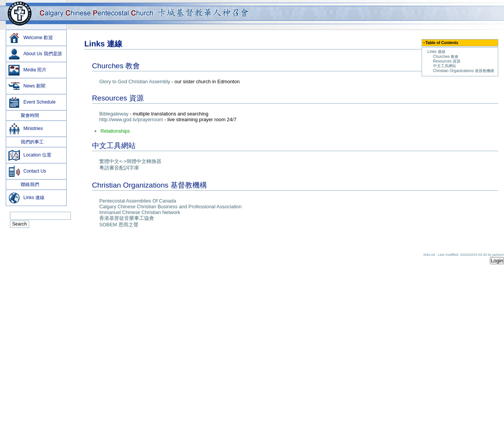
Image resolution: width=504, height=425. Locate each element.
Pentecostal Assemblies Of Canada (138, 201)
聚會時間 (24, 115)
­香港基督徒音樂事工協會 (127, 218)
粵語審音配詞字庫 (119, 168)
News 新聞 (27, 86)
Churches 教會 (446, 57)
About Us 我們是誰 (35, 54)
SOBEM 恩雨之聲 (119, 225)
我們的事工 (26, 142)
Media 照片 (27, 70)
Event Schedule (32, 102)
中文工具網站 (445, 66)
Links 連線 (436, 52)
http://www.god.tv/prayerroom (131, 119)
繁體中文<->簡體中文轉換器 (130, 161)
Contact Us (27, 171)
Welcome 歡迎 (30, 38)
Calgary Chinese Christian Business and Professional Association (170, 207)
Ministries (25, 129)
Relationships (115, 131)
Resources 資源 (447, 61)
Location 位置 (30, 155)
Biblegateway (114, 114)
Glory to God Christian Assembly (135, 82)
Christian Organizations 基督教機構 (464, 71)
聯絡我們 (24, 184)
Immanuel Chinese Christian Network (140, 212)
